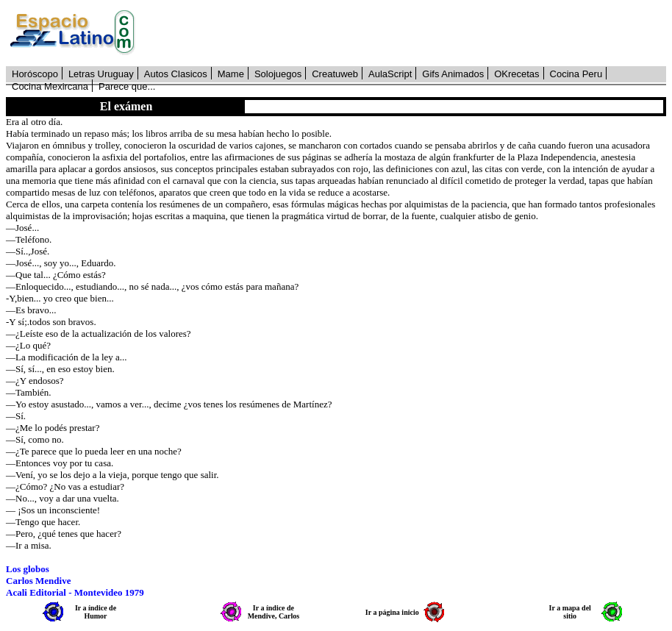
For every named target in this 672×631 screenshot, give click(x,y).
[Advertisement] (409, 33)
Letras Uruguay (101, 74)
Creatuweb (335, 74)
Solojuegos (278, 74)
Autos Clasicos (176, 74)
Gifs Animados (453, 74)
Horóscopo (35, 74)
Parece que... (127, 86)
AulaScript (390, 74)
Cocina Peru (576, 74)
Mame (231, 74)
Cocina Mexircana (50, 86)
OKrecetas (516, 74)
